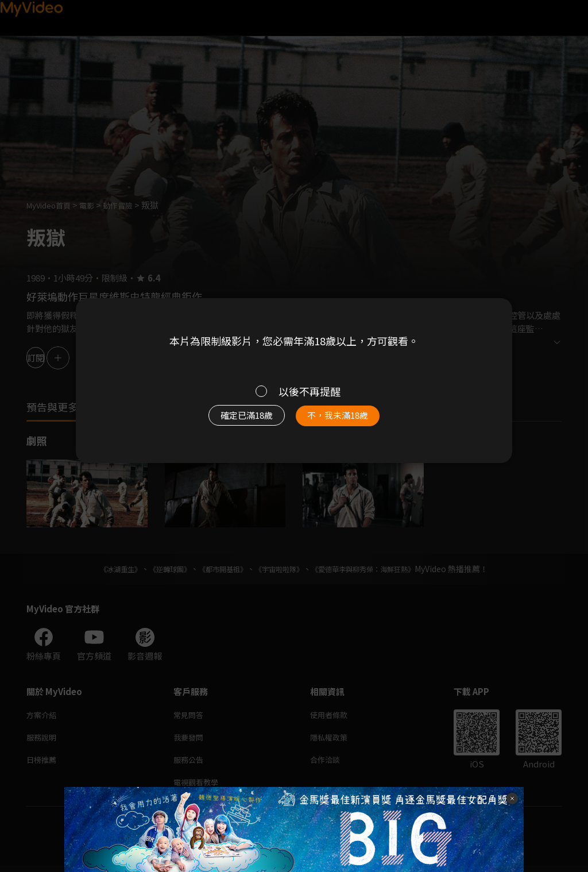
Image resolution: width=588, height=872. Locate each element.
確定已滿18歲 (234, 421)
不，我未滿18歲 (350, 421)
